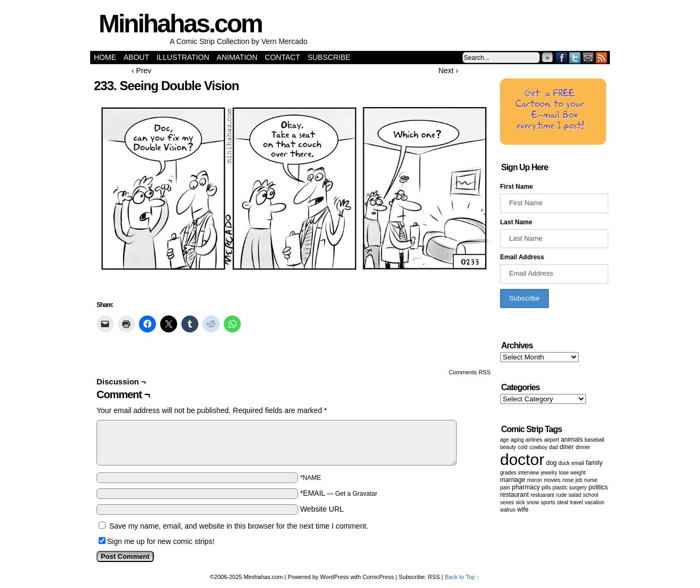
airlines (534, 440)
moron (535, 480)
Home (105, 57)
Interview (528, 473)
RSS (602, 58)
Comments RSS (470, 372)
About (136, 57)
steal (562, 502)
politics (598, 487)
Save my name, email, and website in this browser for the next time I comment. (239, 526)
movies (552, 480)
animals (572, 440)
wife (523, 510)
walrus (508, 510)
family (594, 463)
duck (564, 463)
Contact (282, 57)
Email (588, 58)
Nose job (572, 480)
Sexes (507, 502)
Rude (562, 495)
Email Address (522, 257)
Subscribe (329, 57)
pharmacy (526, 487)
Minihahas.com (180, 24)
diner (567, 447)
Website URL (322, 509)
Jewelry (549, 473)
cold (522, 447)
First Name (517, 187)
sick (520, 502)
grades (508, 473)
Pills (546, 488)
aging (517, 440)
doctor (522, 459)
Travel (576, 502)
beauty (508, 447)
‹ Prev (141, 71)
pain (505, 488)
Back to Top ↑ (462, 577)
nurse (591, 480)
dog (552, 463)
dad (553, 447)
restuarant (542, 495)
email (578, 463)
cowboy (538, 447)
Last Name (516, 222)
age (505, 440)
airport (552, 440)
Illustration (183, 57)
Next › (448, 71)
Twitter (575, 58)
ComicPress (378, 577)
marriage (513, 480)
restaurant (514, 495)
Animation (237, 57)
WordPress (335, 577)
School (590, 495)
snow (533, 502)
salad (575, 495)
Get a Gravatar (356, 494)
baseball (594, 440)
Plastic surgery (570, 488)
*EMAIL (339, 493)
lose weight (572, 473)
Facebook (562, 58)
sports (548, 502)
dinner (583, 447)
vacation (595, 502)
